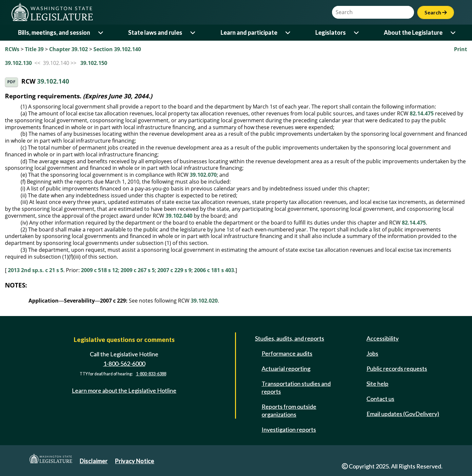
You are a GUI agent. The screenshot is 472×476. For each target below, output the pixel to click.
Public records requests (397, 368)
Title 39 (34, 49)
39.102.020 (204, 301)
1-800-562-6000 (124, 364)
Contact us (380, 399)
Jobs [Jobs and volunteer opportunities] (372, 353)
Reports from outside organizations (289, 410)
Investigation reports (289, 429)
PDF (11, 82)
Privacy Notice (135, 461)
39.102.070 (203, 175)
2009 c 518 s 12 (99, 270)
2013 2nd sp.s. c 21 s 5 (36, 270)
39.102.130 (18, 63)
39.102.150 (94, 63)
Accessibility (383, 338)
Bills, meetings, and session (54, 32)
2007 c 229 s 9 (174, 270)
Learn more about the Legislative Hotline (124, 390)
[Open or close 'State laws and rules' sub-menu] (193, 33)
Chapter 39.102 (69, 49)
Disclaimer (94, 461)
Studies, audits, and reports (290, 338)
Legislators (331, 32)
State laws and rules (155, 32)
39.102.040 (179, 216)
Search (436, 12)
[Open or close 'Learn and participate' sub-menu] (288, 33)
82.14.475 (422, 113)
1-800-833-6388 (151, 374)
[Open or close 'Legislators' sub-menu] (357, 33)
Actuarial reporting (286, 368)
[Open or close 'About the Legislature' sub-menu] (453, 33)
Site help (377, 384)
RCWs (12, 49)
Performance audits (287, 353)
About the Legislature (413, 32)
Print (461, 49)
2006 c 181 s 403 (214, 270)
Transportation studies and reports (296, 387)
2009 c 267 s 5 (138, 270)
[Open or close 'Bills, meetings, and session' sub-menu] (101, 33)
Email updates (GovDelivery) (403, 414)
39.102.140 (53, 81)
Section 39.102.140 (117, 49)
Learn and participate (249, 32)
